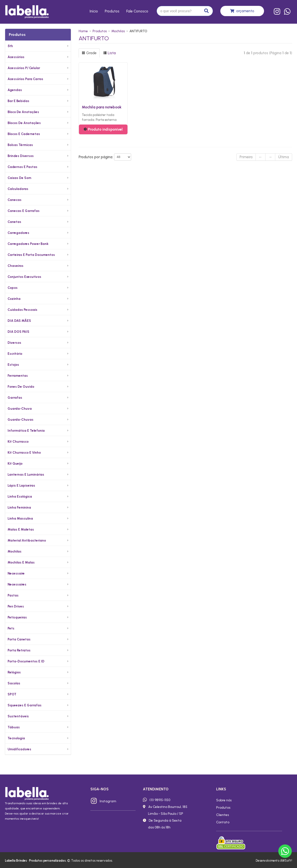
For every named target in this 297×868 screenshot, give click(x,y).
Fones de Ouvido (21, 387)
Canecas (15, 200)
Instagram (108, 801)
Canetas (14, 222)
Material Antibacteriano (27, 540)
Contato (223, 822)
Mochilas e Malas (21, 562)
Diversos (14, 343)
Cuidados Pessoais (22, 310)
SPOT (12, 694)
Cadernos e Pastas (22, 167)
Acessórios (16, 57)
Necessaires (17, 584)
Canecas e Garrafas (24, 211)
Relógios (14, 672)
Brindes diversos (21, 156)
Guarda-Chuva (20, 408)
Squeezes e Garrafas (25, 705)
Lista (110, 53)
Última (284, 157)
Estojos (13, 365)
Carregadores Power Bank (28, 244)
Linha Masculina (20, 518)
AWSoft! (286, 861)
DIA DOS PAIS (18, 332)
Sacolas (14, 683)
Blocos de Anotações (24, 123)
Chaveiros (16, 266)
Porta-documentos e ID (26, 661)
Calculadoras (18, 189)
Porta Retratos (19, 650)
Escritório (15, 354)
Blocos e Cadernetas (24, 134)
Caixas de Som (19, 178)
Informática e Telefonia (26, 430)
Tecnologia (16, 738)
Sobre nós (224, 800)
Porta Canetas (19, 639)
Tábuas (14, 727)
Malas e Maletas (21, 529)
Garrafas (15, 397)
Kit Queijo (15, 463)
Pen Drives (16, 606)
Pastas (13, 595)
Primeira (246, 157)
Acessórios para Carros (25, 79)
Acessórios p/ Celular (24, 68)
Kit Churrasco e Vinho (24, 452)
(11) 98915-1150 (160, 800)
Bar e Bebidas (18, 101)
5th (10, 46)
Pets (11, 628)
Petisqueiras (17, 617)
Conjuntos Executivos (24, 277)
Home (83, 31)
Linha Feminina (19, 507)
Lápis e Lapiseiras (21, 485)
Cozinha (14, 299)
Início (94, 11)
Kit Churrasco (18, 441)
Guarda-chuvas (21, 419)
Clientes (223, 815)
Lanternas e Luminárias (26, 474)
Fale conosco (137, 11)
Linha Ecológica (20, 496)
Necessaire (16, 573)
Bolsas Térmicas (20, 145)
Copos (13, 288)
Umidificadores (19, 749)
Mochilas (15, 551)
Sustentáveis (18, 716)
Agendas (15, 90)
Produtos (112, 11)
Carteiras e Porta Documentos (31, 255)
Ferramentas (18, 376)
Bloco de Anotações (23, 112)
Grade (89, 53)
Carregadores (18, 233)
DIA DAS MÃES (19, 321)
